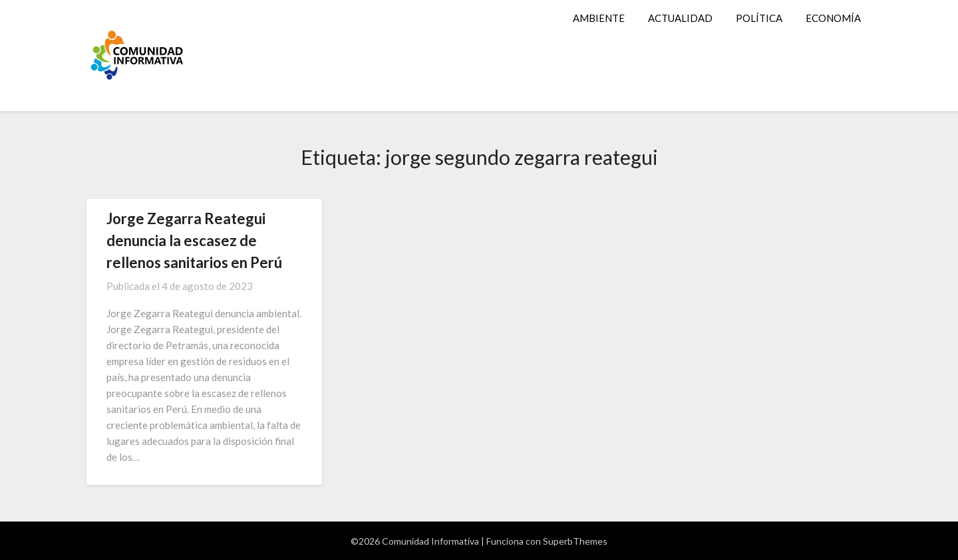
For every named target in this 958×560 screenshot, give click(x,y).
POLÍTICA (759, 18)
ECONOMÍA (833, 18)
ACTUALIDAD (680, 18)
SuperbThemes (575, 541)
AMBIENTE (599, 18)
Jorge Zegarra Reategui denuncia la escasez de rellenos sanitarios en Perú (194, 240)
